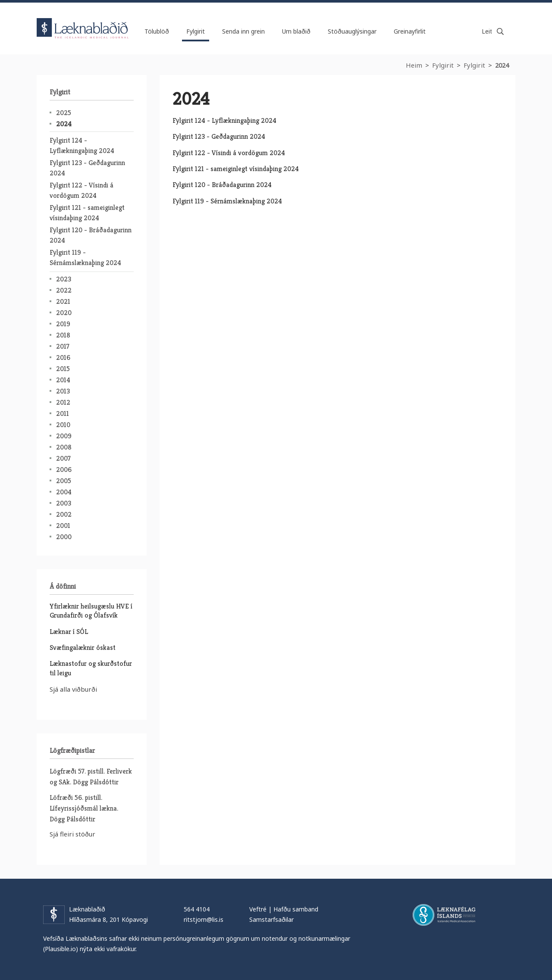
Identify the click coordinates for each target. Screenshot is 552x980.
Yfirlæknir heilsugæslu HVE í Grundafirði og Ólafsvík (91, 611)
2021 (63, 301)
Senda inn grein (243, 31)
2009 (64, 436)
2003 (64, 503)
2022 (64, 290)
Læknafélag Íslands (444, 915)
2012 (63, 402)
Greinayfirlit (410, 31)
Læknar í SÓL (69, 632)
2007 (63, 458)
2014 (63, 380)
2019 (63, 324)
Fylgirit (443, 65)
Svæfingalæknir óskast (83, 648)
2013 (63, 391)
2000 (64, 537)
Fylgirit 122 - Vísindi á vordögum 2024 (229, 153)
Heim (414, 65)
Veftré (258, 909)
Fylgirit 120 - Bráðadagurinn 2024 (222, 185)
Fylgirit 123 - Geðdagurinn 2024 (219, 136)
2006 (64, 470)
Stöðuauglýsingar (352, 31)
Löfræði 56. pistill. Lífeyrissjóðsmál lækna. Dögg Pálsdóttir (84, 808)
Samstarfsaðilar (271, 919)
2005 (64, 481)
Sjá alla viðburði (73, 689)
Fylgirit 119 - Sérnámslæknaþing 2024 (227, 201)
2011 (63, 414)
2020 (64, 313)
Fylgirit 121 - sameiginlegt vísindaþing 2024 (236, 169)
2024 (64, 124)
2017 (63, 346)
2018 (63, 335)
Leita (500, 31)
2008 (64, 447)
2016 (63, 357)
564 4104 (197, 909)
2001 (63, 526)
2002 (64, 514)
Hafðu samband (296, 909)
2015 (63, 369)
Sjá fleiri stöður (72, 834)
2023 (64, 279)
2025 (64, 113)
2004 (64, 492)
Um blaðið (296, 31)
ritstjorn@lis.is (204, 919)
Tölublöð (157, 31)
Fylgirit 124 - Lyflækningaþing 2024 (224, 120)
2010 (63, 425)
